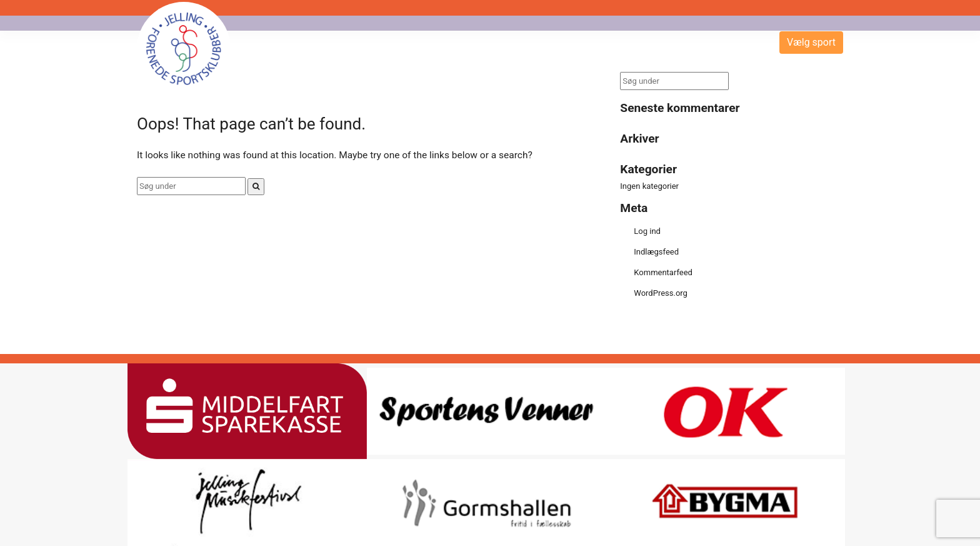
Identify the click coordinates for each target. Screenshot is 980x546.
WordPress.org (661, 293)
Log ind (647, 231)
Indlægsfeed (656, 252)
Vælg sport (811, 42)
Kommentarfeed (663, 272)
